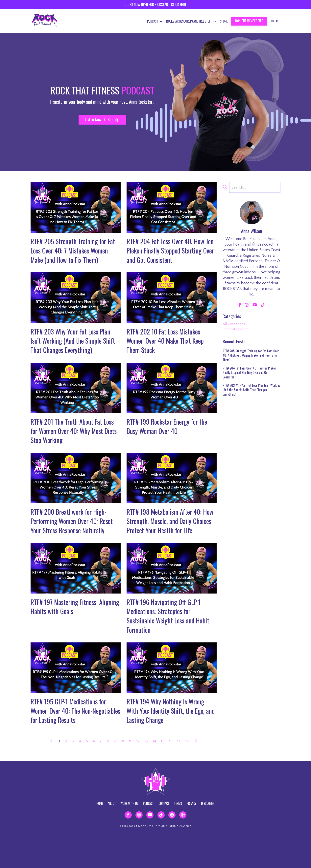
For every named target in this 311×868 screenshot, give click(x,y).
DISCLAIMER (208, 837)
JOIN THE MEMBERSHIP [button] (249, 21)
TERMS (178, 837)
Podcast (155, 21)
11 (130, 775)
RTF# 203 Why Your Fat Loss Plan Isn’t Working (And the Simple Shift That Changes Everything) (73, 354)
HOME (100, 837)
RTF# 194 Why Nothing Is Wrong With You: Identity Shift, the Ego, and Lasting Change (168, 743)
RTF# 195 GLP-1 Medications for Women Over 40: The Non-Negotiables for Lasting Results (71, 743)
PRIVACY (191, 837)
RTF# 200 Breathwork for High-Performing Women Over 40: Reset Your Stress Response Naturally (71, 544)
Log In (275, 21)
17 (180, 775)
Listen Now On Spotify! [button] (102, 119)
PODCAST (148, 837)
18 (188, 775)
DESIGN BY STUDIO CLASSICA (174, 860)
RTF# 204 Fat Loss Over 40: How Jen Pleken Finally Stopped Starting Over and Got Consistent (169, 251)
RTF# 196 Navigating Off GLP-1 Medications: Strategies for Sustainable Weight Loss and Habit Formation (171, 646)
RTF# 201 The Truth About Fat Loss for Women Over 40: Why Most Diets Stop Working (75, 446)
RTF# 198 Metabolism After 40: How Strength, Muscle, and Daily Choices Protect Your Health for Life (168, 544)
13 (146, 775)
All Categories (234, 324)
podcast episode (237, 330)
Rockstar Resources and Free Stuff (191, 21)
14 (155, 775)
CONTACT (164, 837)
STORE (224, 21)
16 (172, 775)
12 (138, 775)
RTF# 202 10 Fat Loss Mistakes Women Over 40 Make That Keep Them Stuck (169, 354)
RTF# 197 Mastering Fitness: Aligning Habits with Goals (66, 636)
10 (121, 775)
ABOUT (112, 837)
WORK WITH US (129, 837)
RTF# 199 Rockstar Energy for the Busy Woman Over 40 (170, 441)
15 (163, 775)
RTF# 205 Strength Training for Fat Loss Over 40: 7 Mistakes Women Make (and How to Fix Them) (71, 256)
